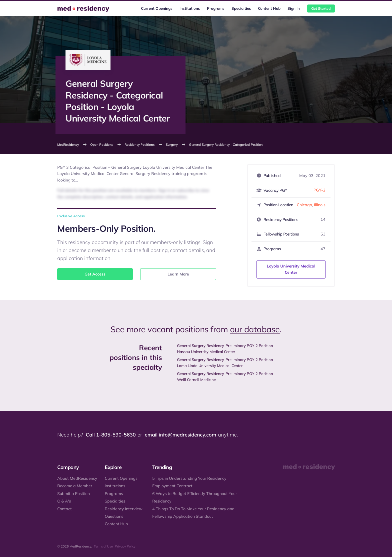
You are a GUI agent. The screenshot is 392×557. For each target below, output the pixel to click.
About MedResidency (77, 478)
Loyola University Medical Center (291, 269)
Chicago (304, 205)
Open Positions (102, 144)
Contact (64, 509)
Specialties (241, 8)
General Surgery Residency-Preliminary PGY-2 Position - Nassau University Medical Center (226, 349)
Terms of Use (103, 546)
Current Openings (157, 8)
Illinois (320, 205)
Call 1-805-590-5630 (111, 435)
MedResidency (68, 144)
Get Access (95, 274)
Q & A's (64, 501)
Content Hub (269, 8)
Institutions (190, 8)
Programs (216, 8)
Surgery (172, 144)
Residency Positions (139, 144)
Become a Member (75, 486)
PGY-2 (319, 190)
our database (255, 329)
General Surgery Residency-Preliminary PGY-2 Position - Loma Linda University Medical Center (226, 363)
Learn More (178, 274)
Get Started (321, 8)
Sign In (294, 8)
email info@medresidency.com (180, 435)
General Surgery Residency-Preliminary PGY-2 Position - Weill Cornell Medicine (226, 377)
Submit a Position (73, 493)
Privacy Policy (125, 546)
